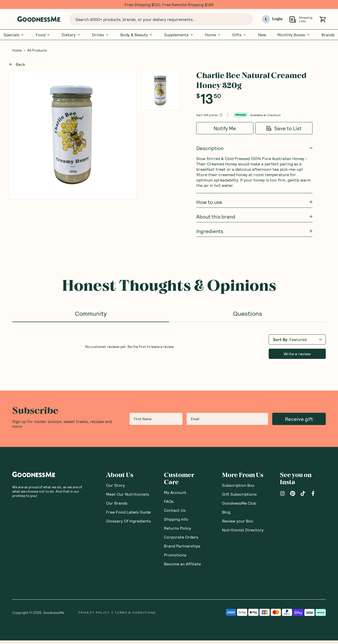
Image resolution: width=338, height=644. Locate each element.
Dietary (71, 35)
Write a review (297, 354)
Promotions (175, 555)
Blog (226, 512)
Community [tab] (91, 313)
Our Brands (117, 503)
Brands (328, 35)
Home (213, 35)
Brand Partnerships (182, 546)
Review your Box (238, 521)
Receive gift (299, 419)
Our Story (115, 485)
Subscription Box (238, 485)
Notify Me (225, 128)
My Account (175, 492)
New (262, 35)
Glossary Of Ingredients (128, 521)
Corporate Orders (181, 537)
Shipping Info (176, 519)
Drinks (101, 35)
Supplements (179, 35)
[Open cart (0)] (323, 19)
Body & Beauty (137, 35)
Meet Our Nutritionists (128, 494)
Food (43, 35)
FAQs (169, 501)
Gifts (239, 35)
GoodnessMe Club (239, 503)
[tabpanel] (169, 346)
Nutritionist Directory (243, 530)
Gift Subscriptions (239, 494)
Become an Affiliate (182, 564)
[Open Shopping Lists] (293, 19)
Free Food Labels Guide (128, 512)
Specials (14, 35)
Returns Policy (178, 528)
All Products (37, 50)
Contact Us (175, 510)
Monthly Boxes (294, 35)
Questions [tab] (248, 313)
